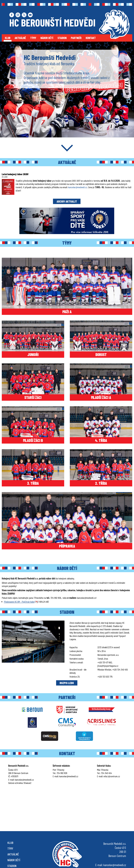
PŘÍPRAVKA (67, 546)
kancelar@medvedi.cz (78, 187)
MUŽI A (67, 312)
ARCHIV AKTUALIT (67, 201)
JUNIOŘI (33, 354)
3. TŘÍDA (33, 483)
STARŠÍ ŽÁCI (33, 397)
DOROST (101, 354)
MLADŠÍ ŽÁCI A (101, 397)
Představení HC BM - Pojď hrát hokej (19, 602)
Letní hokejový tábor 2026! (15, 174)
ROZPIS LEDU (67, 683)
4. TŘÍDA (101, 440)
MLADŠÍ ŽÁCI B (33, 440)
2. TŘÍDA (101, 483)
